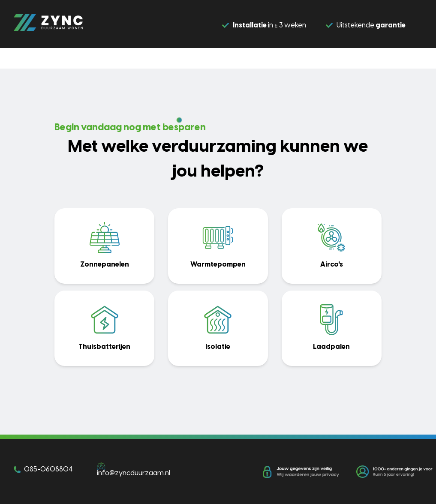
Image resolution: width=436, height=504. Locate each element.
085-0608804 (48, 469)
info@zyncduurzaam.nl (134, 473)
